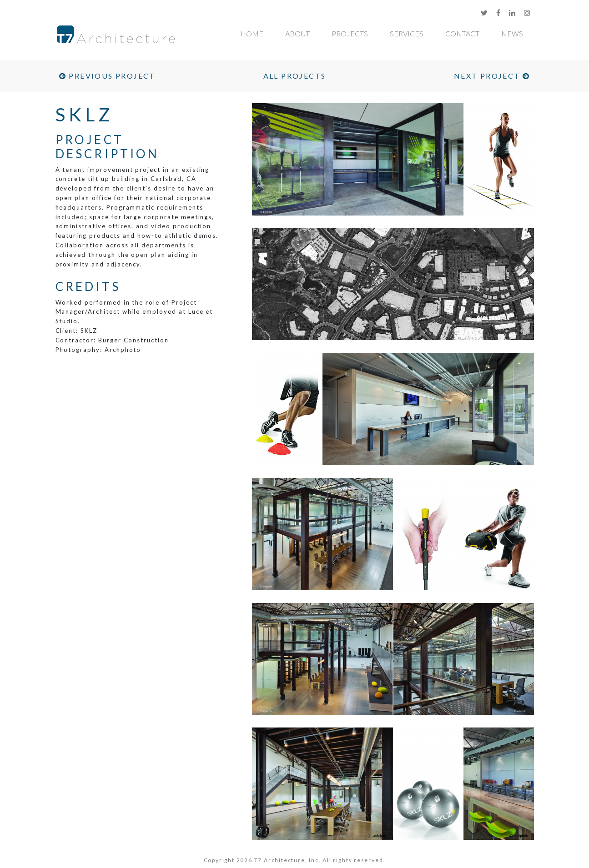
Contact (462, 33)
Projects (350, 33)
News (512, 33)
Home (252, 33)
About (297, 33)
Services (407, 33)
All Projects (295, 76)
